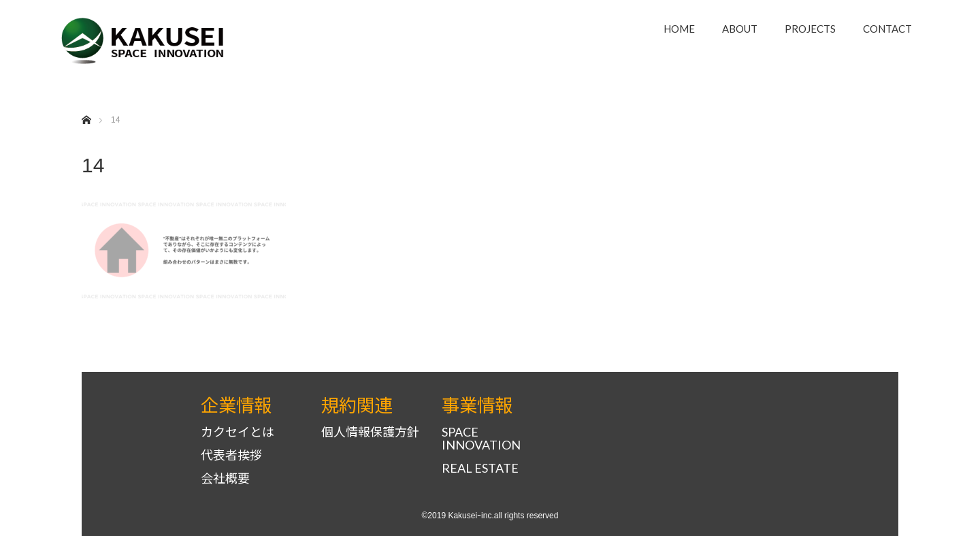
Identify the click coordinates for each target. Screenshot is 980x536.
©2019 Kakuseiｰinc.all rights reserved (490, 516)
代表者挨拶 (231, 455)
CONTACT (887, 29)
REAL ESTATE (480, 468)
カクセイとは (238, 432)
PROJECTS (810, 29)
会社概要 (225, 478)
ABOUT (740, 29)
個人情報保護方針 (370, 432)
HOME (679, 29)
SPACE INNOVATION (481, 439)
